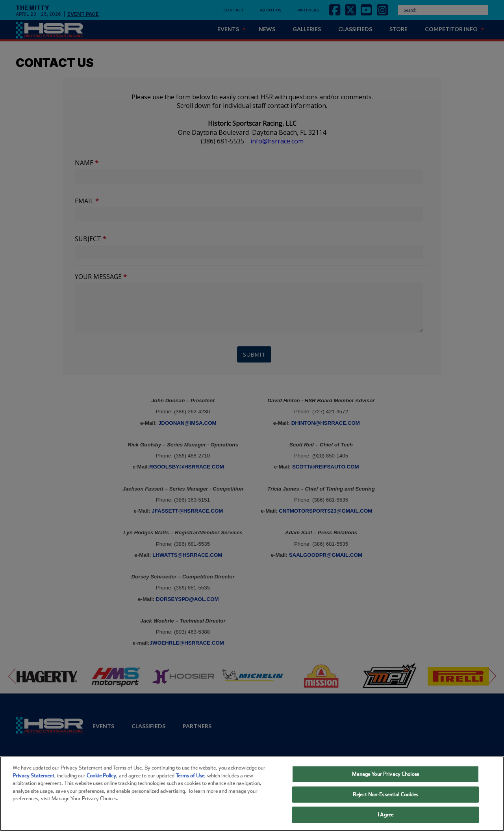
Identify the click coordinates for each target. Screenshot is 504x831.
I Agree (385, 815)
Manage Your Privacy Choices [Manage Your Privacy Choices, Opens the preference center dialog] (385, 774)
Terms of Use (190, 776)
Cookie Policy (101, 776)
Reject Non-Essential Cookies (386, 795)
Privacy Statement (33, 776)
